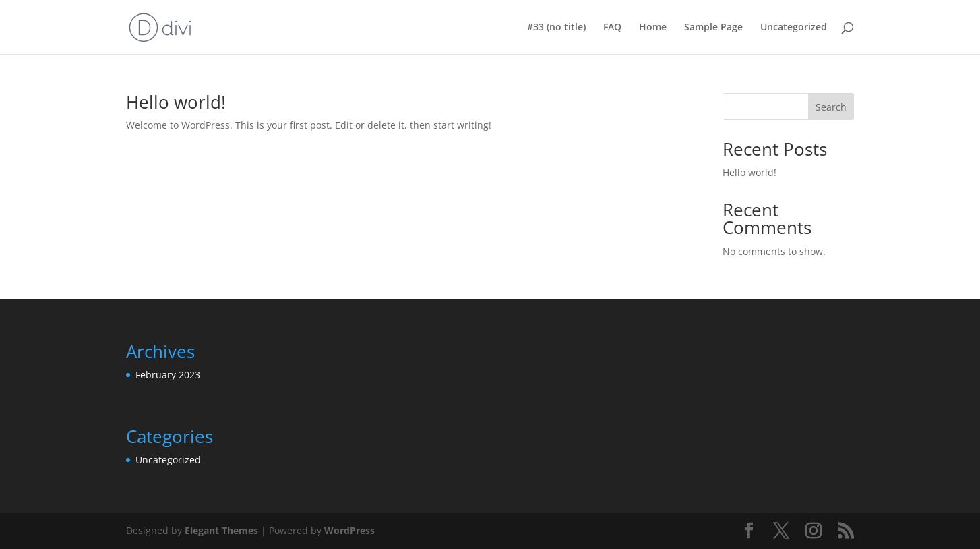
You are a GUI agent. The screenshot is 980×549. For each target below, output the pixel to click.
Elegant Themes (221, 530)
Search (831, 107)
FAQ (612, 28)
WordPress (349, 530)
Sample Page (713, 28)
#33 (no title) (556, 28)
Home (653, 28)
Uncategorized (794, 28)
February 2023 (168, 375)
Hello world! (176, 102)
